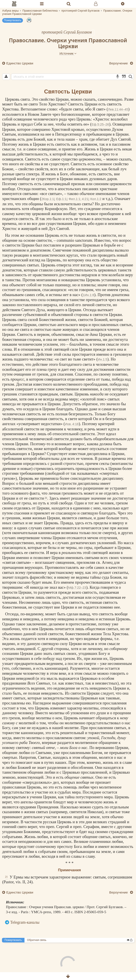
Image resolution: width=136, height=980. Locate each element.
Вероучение (119, 63)
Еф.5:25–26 (100, 124)
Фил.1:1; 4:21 (78, 199)
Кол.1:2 (96, 199)
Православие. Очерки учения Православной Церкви (68, 43)
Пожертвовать (13, 20)
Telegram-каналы (25, 922)
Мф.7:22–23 (77, 587)
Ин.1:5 (103, 359)
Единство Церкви (19, 63)
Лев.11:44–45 (118, 109)
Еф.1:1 (61, 199)
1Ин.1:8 (89, 295)
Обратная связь (37, 940)
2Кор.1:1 (48, 199)
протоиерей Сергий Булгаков (67, 32)
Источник (68, 53)
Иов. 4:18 (72, 424)
